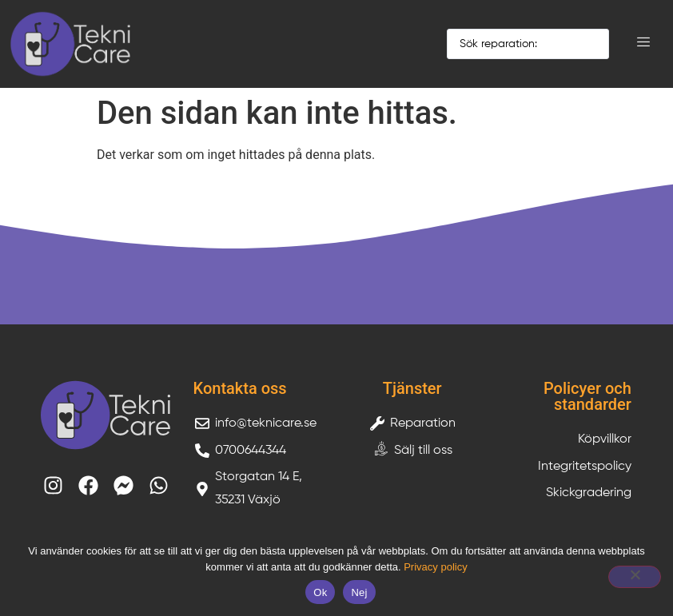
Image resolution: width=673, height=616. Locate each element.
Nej (359, 592)
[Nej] (635, 577)
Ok (320, 592)
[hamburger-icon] (643, 44)
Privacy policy (435, 567)
